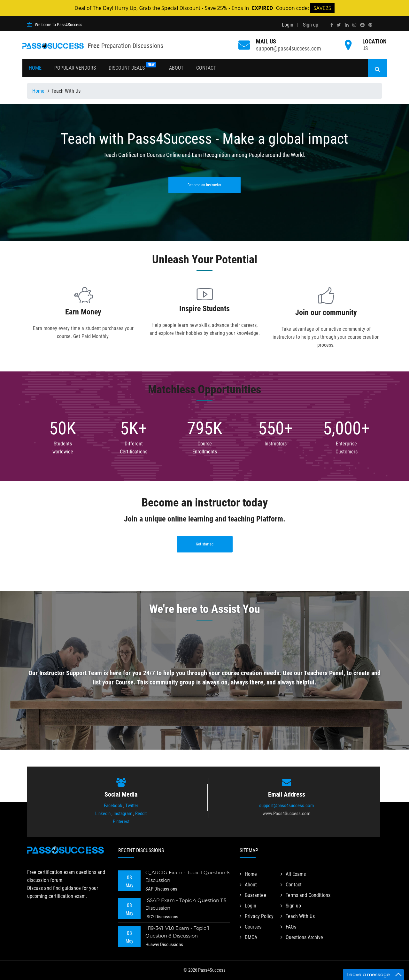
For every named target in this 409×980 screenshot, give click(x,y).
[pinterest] (370, 25)
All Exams (293, 874)
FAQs (288, 927)
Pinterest (121, 822)
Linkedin (103, 814)
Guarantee (253, 895)
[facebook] (332, 25)
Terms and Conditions (305, 895)
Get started (205, 544)
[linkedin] (347, 25)
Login (288, 25)
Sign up (311, 25)
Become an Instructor (204, 185)
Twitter (132, 806)
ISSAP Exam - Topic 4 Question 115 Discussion (186, 904)
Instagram (123, 814)
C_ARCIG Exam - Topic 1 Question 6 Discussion (188, 876)
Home (35, 68)
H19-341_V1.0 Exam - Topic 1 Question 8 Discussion (177, 932)
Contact (206, 68)
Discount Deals (132, 66)
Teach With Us (298, 916)
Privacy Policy (257, 916)
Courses (251, 927)
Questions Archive (302, 937)
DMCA (248, 937)
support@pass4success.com (289, 48)
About (176, 68)
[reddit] (362, 25)
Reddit (141, 814)
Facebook (113, 806)
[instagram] (354, 25)
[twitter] (339, 25)
